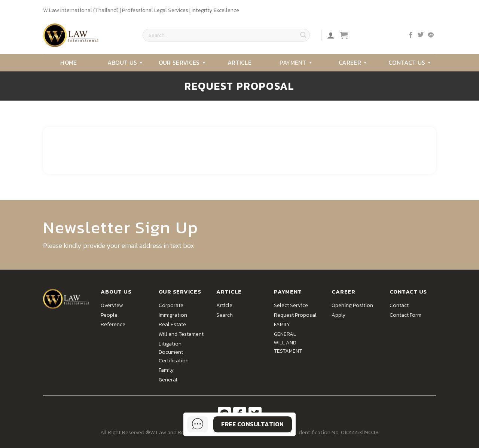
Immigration (173, 315)
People (109, 315)
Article (239, 62)
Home (68, 62)
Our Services (183, 63)
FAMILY (282, 324)
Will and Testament (181, 334)
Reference (113, 324)
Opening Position (352, 305)
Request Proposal (295, 315)
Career (353, 63)
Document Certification (174, 356)
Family (166, 370)
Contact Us (410, 63)
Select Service (291, 305)
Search (225, 315)
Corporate (171, 305)
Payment (297, 63)
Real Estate (172, 324)
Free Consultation (252, 424)
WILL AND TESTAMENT (288, 347)
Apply (338, 315)
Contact (399, 305)
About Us (126, 63)
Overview (112, 305)
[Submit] (303, 35)
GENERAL (285, 334)
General (168, 380)
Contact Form (405, 315)
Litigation (170, 344)
